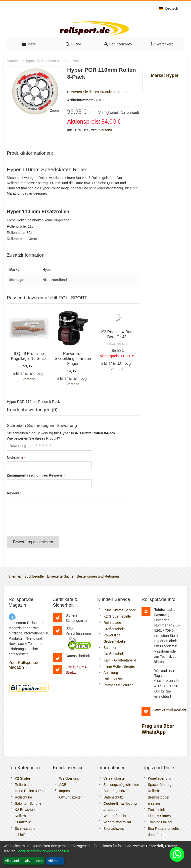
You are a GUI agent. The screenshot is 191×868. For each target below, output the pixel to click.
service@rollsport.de (170, 709)
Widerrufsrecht (115, 816)
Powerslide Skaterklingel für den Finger (73, 359)
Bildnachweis (114, 829)
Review (13, 493)
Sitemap (15, 576)
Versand (106, 130)
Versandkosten (115, 778)
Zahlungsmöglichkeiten (121, 785)
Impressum (68, 791)
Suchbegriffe (34, 576)
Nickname (15, 457)
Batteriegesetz (115, 791)
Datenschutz (113, 797)
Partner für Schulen (119, 685)
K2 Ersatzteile (25, 810)
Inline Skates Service (120, 610)
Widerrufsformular (117, 822)
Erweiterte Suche (60, 576)
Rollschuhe (23, 797)
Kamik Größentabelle (120, 660)
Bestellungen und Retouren (98, 576)
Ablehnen (55, 861)
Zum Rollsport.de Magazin (24, 665)
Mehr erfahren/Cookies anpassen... (45, 851)
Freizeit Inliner (159, 810)
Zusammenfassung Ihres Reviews (35, 475)
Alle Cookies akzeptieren (24, 861)
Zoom (54, 110)
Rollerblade (24, 785)
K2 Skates (23, 778)
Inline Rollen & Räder (31, 791)
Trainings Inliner (160, 822)
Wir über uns (69, 778)
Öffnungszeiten (71, 797)
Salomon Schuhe (28, 803)
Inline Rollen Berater (119, 666)
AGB (63, 785)
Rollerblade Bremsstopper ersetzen (159, 797)
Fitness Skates (159, 816)
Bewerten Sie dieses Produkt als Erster (97, 92)
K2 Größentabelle (117, 616)
